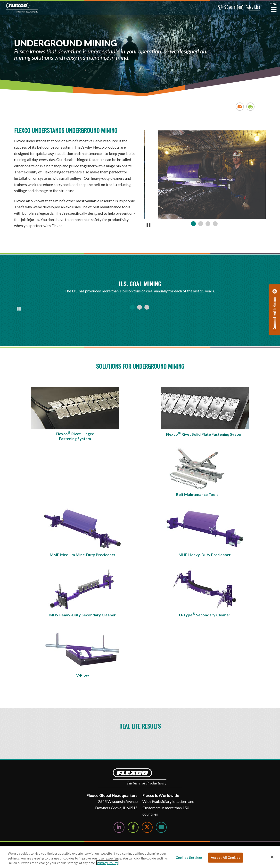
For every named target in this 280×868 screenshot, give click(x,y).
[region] (140, 857)
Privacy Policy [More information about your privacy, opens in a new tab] (107, 863)
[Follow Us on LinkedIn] (119, 827)
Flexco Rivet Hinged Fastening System (75, 436)
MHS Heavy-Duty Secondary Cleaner (82, 615)
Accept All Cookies (226, 857)
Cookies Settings (189, 857)
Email (240, 106)
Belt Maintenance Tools (197, 494)
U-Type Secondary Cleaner (205, 614)
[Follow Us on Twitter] (147, 827)
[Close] (272, 857)
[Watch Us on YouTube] (161, 827)
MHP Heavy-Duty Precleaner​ (205, 555)
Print (251, 106)
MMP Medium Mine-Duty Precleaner (83, 555)
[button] (224, 7)
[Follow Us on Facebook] (133, 827)
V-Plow (83, 675)
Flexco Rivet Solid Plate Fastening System (205, 434)
